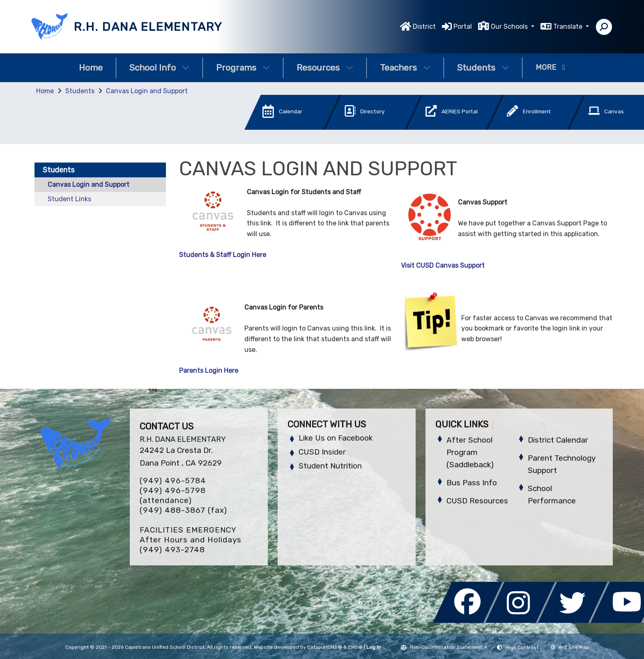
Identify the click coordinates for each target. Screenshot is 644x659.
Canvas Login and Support (147, 91)
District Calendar (558, 440)
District (424, 26)
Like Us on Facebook (336, 438)
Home (91, 68)
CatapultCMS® (325, 647)
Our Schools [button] (510, 26)
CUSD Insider (322, 452)
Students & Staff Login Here (223, 255)
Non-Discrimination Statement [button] (447, 647)
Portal (463, 26)
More (550, 67)
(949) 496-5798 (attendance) (173, 495)
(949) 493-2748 (172, 550)
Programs (243, 68)
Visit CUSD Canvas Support (443, 265)
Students (483, 68)
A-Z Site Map (570, 647)
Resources (325, 68)
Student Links (69, 199)
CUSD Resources (477, 501)
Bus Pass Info (472, 483)
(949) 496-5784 (173, 481)
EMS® (355, 647)
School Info (159, 68)
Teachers (405, 68)
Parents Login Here (209, 371)
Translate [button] (569, 26)
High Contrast (522, 648)
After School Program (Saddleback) (470, 452)
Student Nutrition (330, 466)
